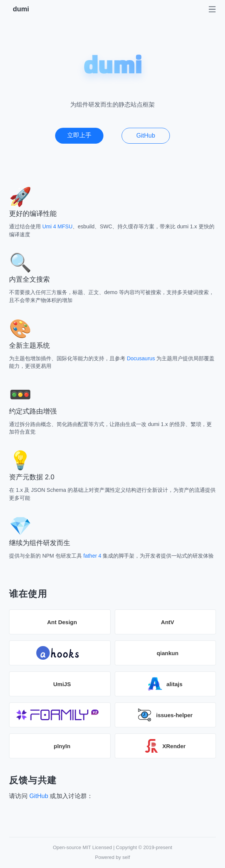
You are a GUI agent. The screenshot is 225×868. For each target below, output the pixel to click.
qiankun (168, 653)
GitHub (146, 136)
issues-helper (165, 715)
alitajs (165, 684)
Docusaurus (141, 358)
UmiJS (62, 684)
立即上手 (79, 135)
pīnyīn (62, 746)
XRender (165, 746)
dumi (21, 9)
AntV (167, 622)
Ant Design (62, 622)
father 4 (92, 556)
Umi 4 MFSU (57, 226)
